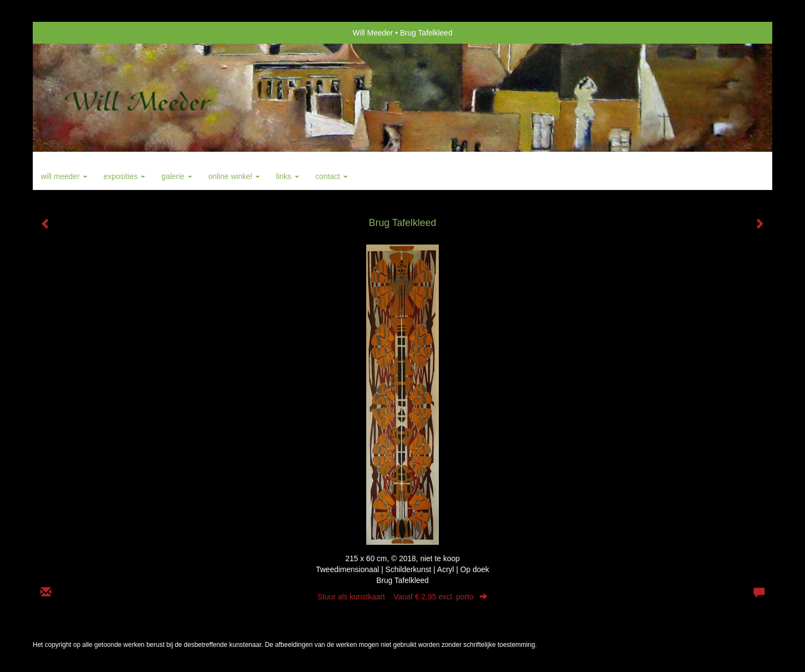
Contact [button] (332, 176)
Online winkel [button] (234, 176)
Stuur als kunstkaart (403, 597)
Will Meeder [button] (64, 176)
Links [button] (288, 176)
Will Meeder (373, 33)
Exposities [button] (124, 176)
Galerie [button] (177, 176)
